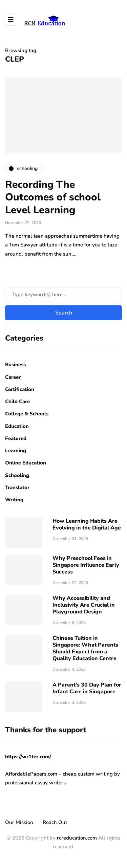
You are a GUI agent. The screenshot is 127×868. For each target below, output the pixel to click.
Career (13, 377)
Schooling (17, 475)
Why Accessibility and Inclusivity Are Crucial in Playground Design (84, 605)
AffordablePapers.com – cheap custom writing (59, 774)
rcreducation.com (77, 838)
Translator (17, 487)
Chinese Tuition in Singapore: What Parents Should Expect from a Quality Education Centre (85, 648)
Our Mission (19, 822)
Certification (20, 389)
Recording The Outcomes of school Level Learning (53, 197)
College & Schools (27, 414)
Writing (14, 500)
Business (15, 365)
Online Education (26, 463)
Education (17, 426)
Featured (16, 438)
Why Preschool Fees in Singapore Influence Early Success (86, 565)
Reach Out (55, 822)
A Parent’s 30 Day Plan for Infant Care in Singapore (87, 688)
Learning (16, 451)
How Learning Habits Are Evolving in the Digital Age (87, 524)
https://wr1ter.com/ (28, 757)
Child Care (17, 402)
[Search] (63, 295)
